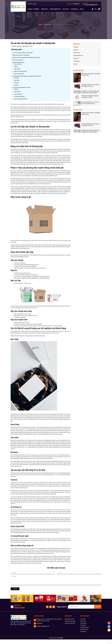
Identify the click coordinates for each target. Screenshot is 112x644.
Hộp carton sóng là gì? (18, 60)
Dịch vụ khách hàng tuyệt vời (21, 99)
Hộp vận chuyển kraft (19, 74)
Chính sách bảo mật (69, 619)
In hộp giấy (83, 619)
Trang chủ (30, 9)
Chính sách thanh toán (70, 623)
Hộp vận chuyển (18, 64)
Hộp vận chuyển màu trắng (20, 71)
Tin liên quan (78, 110)
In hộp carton (83, 623)
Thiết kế (16, 89)
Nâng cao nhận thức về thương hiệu (21, 55)
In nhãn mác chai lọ (85, 627)
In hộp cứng (83, 621)
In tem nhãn (83, 625)
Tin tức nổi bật (78, 71)
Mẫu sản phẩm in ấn (55, 9)
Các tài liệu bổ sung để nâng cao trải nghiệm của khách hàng (27, 76)
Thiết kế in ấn (45, 9)
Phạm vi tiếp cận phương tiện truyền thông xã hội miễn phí (26, 57)
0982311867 (20, 608)
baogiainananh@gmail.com (91, 5)
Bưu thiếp (16, 78)
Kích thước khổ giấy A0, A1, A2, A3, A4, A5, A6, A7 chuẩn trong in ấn (90, 103)
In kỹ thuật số (17, 92)
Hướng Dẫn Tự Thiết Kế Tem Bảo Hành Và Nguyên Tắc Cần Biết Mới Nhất (90, 92)
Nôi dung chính (17, 49)
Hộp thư (16, 66)
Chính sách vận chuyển (70, 621)
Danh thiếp (17, 80)
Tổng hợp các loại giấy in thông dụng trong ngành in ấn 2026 (90, 97)
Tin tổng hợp (74, 9)
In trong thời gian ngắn (19, 96)
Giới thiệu (36, 9)
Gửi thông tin (15, 589)
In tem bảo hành (84, 629)
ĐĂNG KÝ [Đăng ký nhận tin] (98, 607)
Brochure (16, 85)
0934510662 (76, 4)
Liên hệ (81, 9)
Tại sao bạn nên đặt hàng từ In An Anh (22, 88)
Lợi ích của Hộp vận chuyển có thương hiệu (23, 53)
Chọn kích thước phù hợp (18, 62)
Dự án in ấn (66, 9)
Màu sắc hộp (17, 69)
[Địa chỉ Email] (85, 607)
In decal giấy (83, 631)
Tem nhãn (16, 83)
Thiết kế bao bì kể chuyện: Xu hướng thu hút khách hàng (91, 74)
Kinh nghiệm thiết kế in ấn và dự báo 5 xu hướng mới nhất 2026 (90, 85)
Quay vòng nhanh (18, 94)
